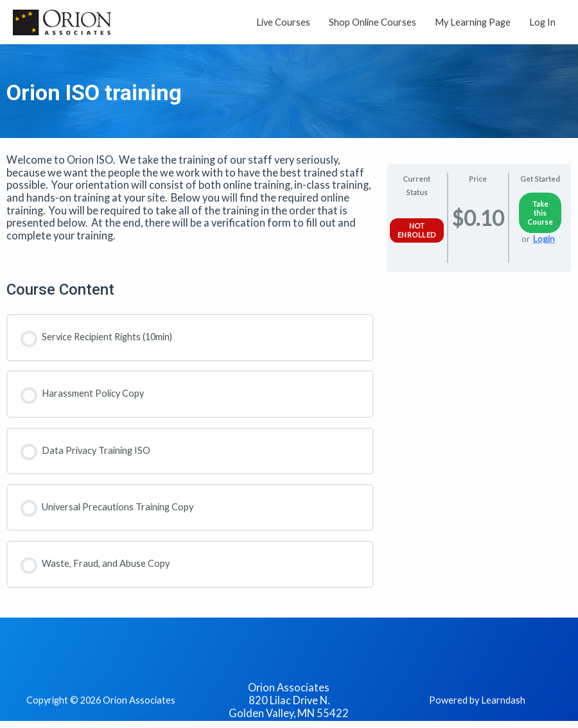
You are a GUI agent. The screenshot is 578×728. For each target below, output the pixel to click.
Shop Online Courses (372, 23)
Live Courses (283, 23)
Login (544, 241)
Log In (542, 23)
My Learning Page (473, 23)
